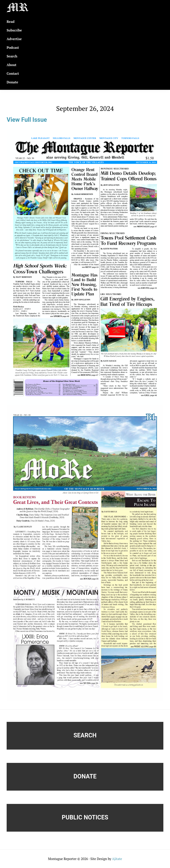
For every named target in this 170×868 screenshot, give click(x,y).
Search (85, 735)
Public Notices (85, 817)
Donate (85, 776)
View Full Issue (27, 120)
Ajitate (117, 859)
